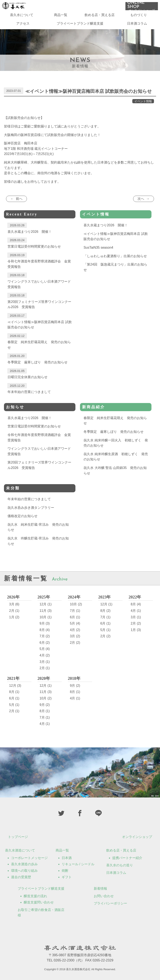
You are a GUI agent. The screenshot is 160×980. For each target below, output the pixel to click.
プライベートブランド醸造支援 (80, 25)
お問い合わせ (104, 896)
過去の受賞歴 (21, 877)
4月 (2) (45, 655)
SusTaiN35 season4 (98, 248)
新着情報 (100, 889)
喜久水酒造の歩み (24, 864)
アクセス (23, 25)
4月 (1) (136, 611)
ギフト (67, 877)
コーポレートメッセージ (29, 858)
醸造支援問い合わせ (39, 902)
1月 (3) (136, 630)
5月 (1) (105, 630)
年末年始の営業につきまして (29, 499)
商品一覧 (61, 17)
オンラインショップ (137, 837)
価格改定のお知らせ (22, 516)
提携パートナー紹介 (127, 858)
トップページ (18, 837)
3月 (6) (14, 604)
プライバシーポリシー (110, 903)
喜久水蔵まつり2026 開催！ (106, 225)
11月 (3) (46, 611)
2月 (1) (14, 611)
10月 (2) (76, 604)
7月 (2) (45, 636)
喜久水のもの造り (120, 865)
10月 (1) (46, 617)
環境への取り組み (24, 871)
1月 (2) (14, 617)
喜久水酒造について (20, 850)
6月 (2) (45, 643)
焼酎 (65, 871)
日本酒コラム (137, 25)
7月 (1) (75, 611)
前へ (19, 199)
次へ (141, 199)
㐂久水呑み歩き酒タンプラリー (31, 508)
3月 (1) (45, 662)
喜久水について (22, 17)
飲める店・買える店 (100, 17)
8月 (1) (14, 692)
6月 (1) (75, 617)
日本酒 (67, 858)
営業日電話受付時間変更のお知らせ (34, 426)
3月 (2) (75, 636)
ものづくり (139, 17)
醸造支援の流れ (35, 896)
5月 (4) (45, 649)
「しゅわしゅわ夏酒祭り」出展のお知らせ (115, 256)
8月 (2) (105, 611)
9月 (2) (45, 705)
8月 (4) (45, 630)
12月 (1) (46, 604)
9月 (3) (45, 623)
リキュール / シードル (78, 864)
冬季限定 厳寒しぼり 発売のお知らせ (114, 432)
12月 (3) (15, 686)
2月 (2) (75, 643)
